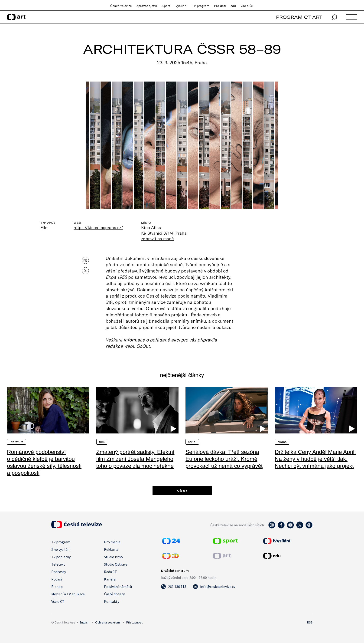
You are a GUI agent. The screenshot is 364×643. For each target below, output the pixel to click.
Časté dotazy (114, 594)
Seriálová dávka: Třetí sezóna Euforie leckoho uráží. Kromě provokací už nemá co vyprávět (224, 459)
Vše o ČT (247, 6)
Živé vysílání (61, 549)
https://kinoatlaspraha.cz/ (98, 227)
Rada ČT (110, 572)
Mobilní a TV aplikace (68, 594)
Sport (166, 6)
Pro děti (220, 6)
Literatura (16, 442)
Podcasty (59, 572)
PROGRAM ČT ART (299, 17)
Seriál (192, 442)
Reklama (111, 549)
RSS (310, 622)
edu (233, 6)
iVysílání (181, 6)
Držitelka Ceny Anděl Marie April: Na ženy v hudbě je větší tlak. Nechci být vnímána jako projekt (315, 459)
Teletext (58, 564)
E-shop (57, 587)
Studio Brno (113, 557)
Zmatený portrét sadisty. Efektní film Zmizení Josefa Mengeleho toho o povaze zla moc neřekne (135, 459)
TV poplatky (61, 557)
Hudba (282, 442)
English (84, 622)
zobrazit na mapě (157, 239)
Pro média (112, 542)
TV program (201, 6)
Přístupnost (134, 622)
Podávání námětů (118, 587)
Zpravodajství (147, 6)
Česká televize (121, 6)
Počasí (57, 579)
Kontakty (112, 601)
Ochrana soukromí (108, 622)
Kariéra (110, 579)
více (182, 490)
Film (102, 442)
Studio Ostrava (116, 564)
